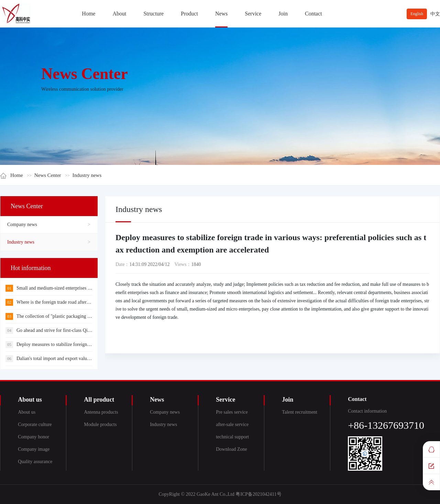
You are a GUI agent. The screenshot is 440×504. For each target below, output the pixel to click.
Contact (313, 14)
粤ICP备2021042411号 (258, 494)
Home (89, 14)
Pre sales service (232, 412)
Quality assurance (35, 462)
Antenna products (101, 412)
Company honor (34, 437)
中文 (435, 14)
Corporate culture (35, 424)
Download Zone (232, 449)
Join (283, 14)
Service (253, 14)
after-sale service (232, 424)
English (417, 14)
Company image (34, 449)
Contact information (367, 411)
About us (27, 412)
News (221, 14)
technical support (232, 437)
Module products (100, 424)
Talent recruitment (300, 412)
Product (189, 14)
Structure (153, 14)
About (119, 14)
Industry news (87, 175)
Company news (22, 225)
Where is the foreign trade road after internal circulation (65, 302)
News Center (48, 175)
